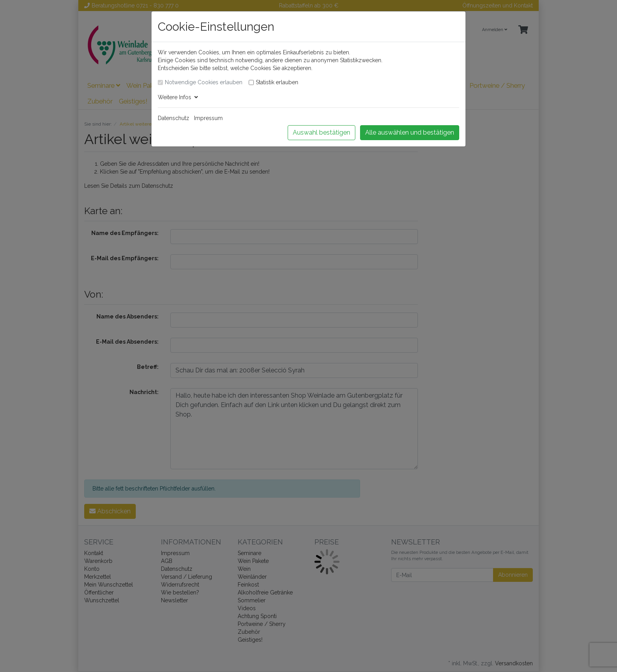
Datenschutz (174, 118)
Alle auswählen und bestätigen (410, 132)
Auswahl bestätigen (321, 132)
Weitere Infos (178, 97)
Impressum (208, 118)
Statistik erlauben (277, 82)
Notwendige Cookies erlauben (204, 82)
